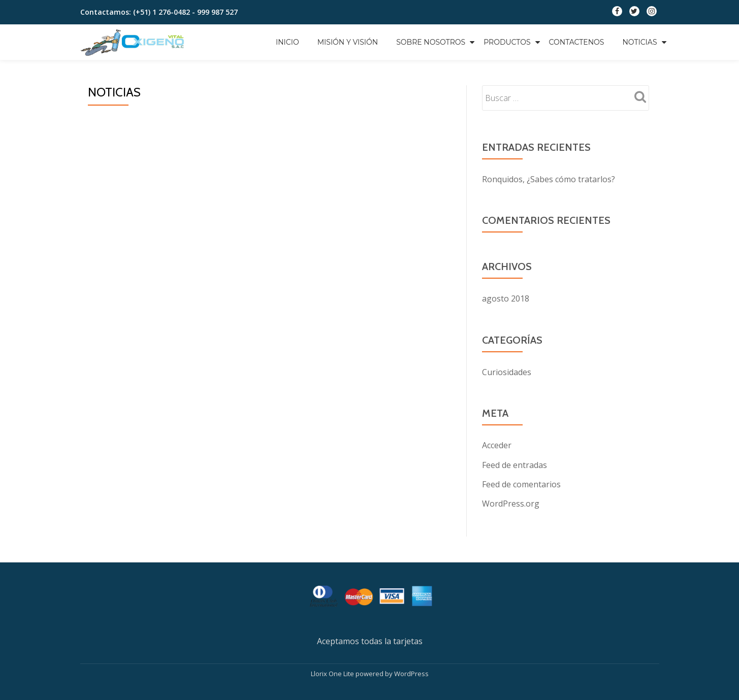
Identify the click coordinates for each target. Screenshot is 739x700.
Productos (507, 42)
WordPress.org (511, 503)
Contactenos (577, 42)
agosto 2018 (506, 298)
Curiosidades (507, 372)
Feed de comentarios (521, 483)
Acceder (497, 445)
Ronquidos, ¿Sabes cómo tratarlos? (549, 179)
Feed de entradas (515, 464)
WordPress (411, 672)
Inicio (287, 42)
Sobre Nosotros (431, 42)
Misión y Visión (348, 42)
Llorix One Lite (333, 672)
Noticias (639, 42)
